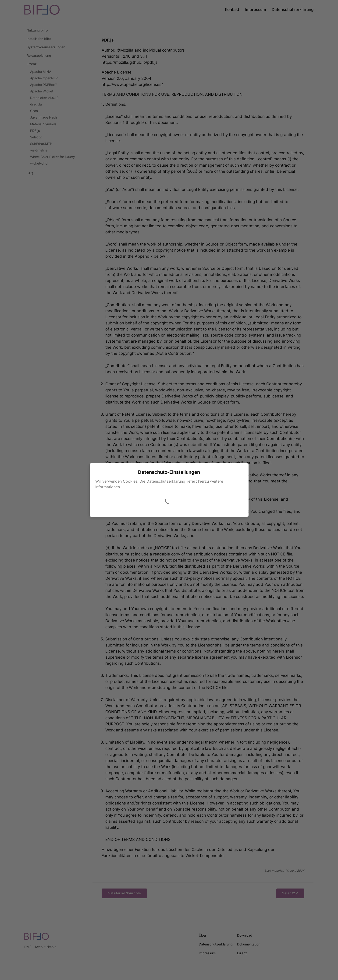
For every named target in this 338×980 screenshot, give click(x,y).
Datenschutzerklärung (166, 481)
